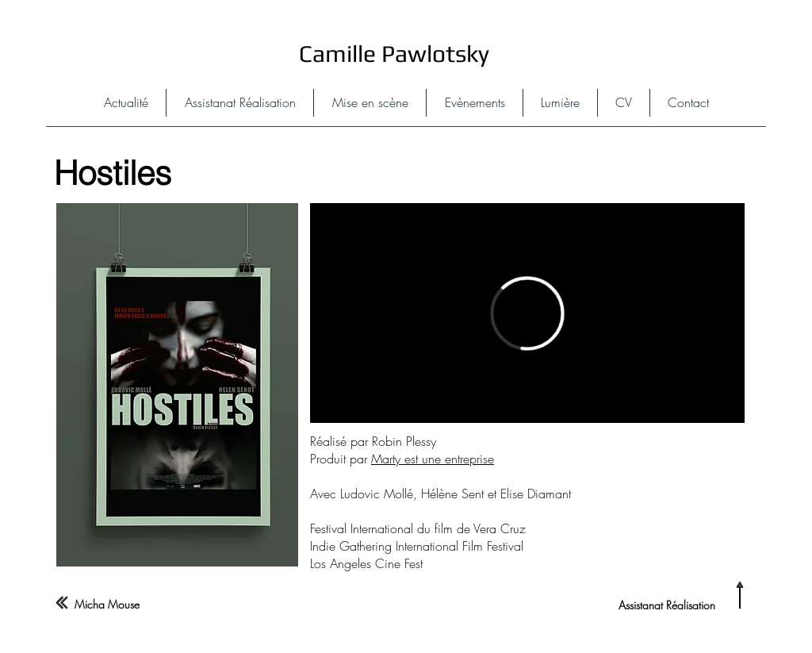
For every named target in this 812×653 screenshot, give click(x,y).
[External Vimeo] (527, 313)
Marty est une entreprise (433, 459)
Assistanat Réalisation (667, 605)
